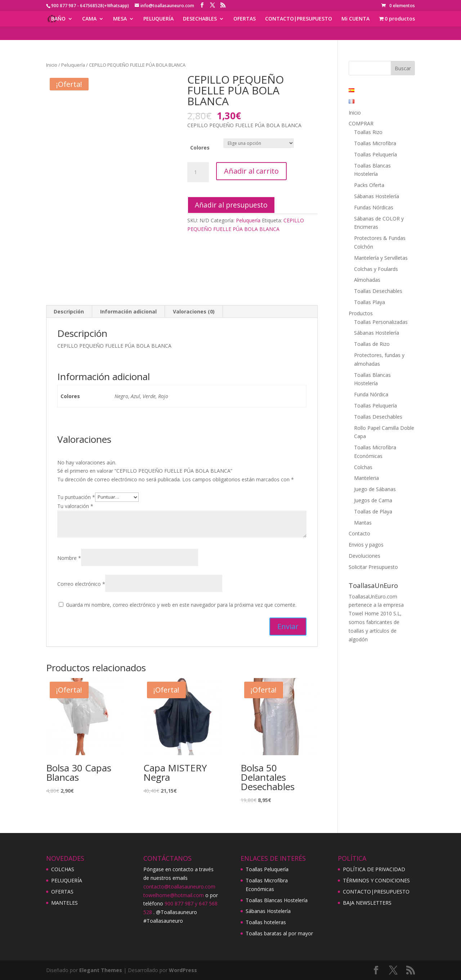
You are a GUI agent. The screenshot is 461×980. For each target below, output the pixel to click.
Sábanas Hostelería (377, 196)
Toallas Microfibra (375, 143)
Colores (200, 148)
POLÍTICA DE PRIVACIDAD (374, 869)
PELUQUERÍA (158, 19)
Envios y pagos (366, 545)
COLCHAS (63, 869)
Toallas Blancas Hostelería (277, 900)
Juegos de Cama (373, 500)
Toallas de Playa (373, 511)
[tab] (69, 312)
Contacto (359, 533)
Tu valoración (75, 506)
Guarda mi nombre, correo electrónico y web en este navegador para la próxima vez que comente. (181, 605)
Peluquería (73, 65)
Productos (361, 313)
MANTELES (64, 903)
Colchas (363, 467)
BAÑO (58, 19)
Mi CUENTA (355, 19)
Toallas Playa (370, 302)
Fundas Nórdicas (374, 207)
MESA (120, 19)
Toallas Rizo (368, 132)
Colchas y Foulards (376, 269)
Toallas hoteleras (266, 922)
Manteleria (366, 478)
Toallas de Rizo (372, 344)
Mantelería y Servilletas (381, 258)
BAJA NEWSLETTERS (367, 903)
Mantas (363, 523)
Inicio (52, 65)
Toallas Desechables (378, 291)
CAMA (89, 19)
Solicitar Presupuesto (373, 567)
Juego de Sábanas (375, 489)
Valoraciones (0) (194, 311)
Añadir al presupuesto (231, 205)
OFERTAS (245, 19)
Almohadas (367, 280)
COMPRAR (361, 123)
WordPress (183, 970)
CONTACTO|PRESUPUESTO (299, 19)
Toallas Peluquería (375, 154)
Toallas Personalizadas (381, 322)
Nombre (69, 558)
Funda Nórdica (371, 394)
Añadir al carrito (251, 171)
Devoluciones (364, 556)
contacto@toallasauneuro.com (179, 887)
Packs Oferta (369, 185)
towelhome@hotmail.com (174, 895)
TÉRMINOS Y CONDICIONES (376, 880)
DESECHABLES (200, 19)
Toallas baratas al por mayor (279, 933)
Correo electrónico (81, 584)
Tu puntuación (76, 497)
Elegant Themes (101, 970)
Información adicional (128, 311)
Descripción (69, 311)
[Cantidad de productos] (198, 172)
